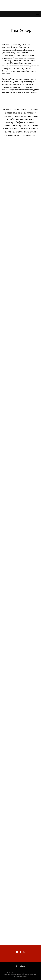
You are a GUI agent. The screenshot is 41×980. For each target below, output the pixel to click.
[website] (24, 952)
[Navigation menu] (37, 14)
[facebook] (20, 952)
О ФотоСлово (20, 966)
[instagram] (17, 952)
